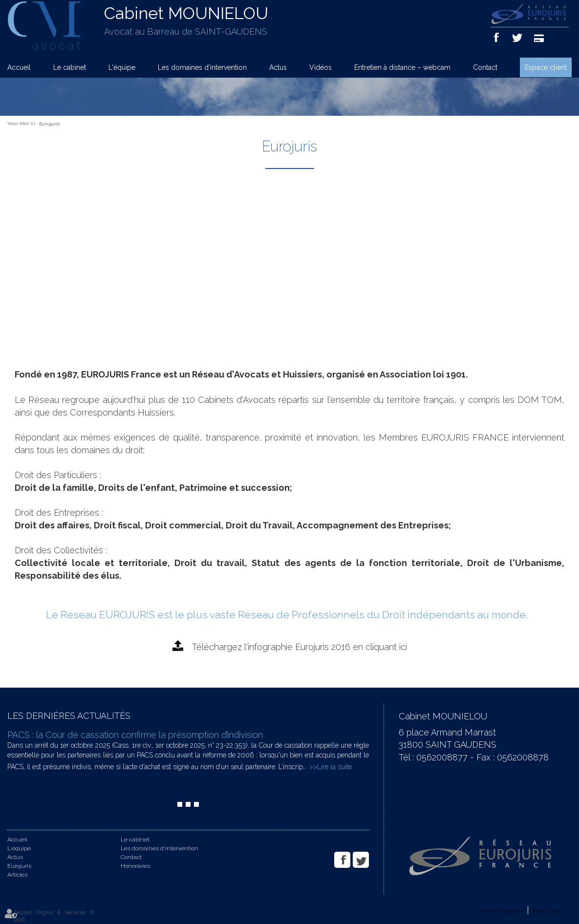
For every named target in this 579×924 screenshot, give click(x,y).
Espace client (546, 67)
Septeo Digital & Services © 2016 (54, 916)
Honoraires (135, 866)
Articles (17, 875)
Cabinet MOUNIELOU (186, 13)
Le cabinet (70, 67)
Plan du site (548, 911)
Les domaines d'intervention (202, 67)
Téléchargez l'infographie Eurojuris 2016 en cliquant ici (300, 647)
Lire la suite (334, 767)
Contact (485, 67)
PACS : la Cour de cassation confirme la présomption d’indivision (135, 735)
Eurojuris (49, 124)
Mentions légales (500, 911)
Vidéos (321, 67)
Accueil (19, 67)
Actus (278, 67)
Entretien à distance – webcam (402, 67)
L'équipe (122, 67)
